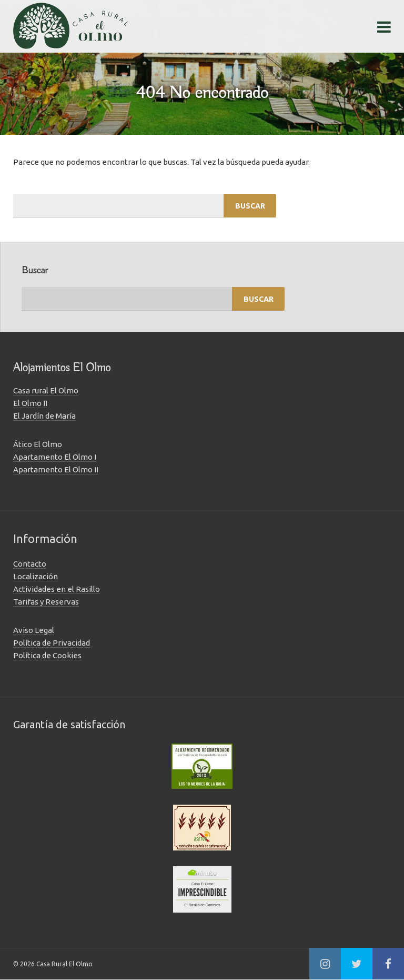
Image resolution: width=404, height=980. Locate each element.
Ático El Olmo (38, 444)
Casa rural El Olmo (46, 390)
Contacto (30, 564)
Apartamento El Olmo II (56, 469)
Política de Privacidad (52, 643)
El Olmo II (30, 403)
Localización (36, 576)
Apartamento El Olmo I (55, 457)
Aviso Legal (34, 630)
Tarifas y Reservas (46, 602)
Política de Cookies (47, 655)
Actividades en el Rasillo (57, 589)
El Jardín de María (44, 416)
